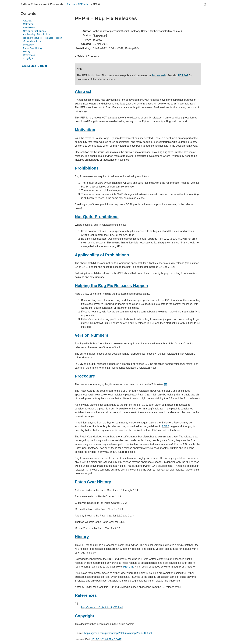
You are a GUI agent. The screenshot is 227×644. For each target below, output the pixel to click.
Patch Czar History (33, 48)
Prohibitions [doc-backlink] (87, 168)
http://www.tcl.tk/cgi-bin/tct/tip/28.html (102, 607)
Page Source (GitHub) (34, 66)
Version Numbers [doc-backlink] (92, 335)
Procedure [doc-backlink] (85, 376)
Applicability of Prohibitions (37, 34)
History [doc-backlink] (82, 537)
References (29, 55)
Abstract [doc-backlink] (83, 91)
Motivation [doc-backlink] (85, 130)
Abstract (27, 21)
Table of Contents (88, 56)
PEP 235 (128, 567)
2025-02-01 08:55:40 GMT (106, 639)
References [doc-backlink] (86, 595)
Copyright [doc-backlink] (84, 616)
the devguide (159, 75)
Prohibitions (29, 28)
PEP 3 (165, 426)
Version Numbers (32, 41)
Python (71, 4)
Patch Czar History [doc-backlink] (93, 482)
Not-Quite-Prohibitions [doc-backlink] (97, 217)
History (27, 52)
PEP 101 (183, 75)
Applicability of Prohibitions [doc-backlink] (102, 255)
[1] (166, 384)
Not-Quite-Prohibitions (34, 31)
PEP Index (84, 4)
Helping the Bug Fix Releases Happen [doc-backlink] (111, 286)
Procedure (28, 45)
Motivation (28, 24)
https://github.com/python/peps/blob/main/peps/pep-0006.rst (118, 633)
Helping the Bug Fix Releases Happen (43, 38)
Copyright (28, 58)
